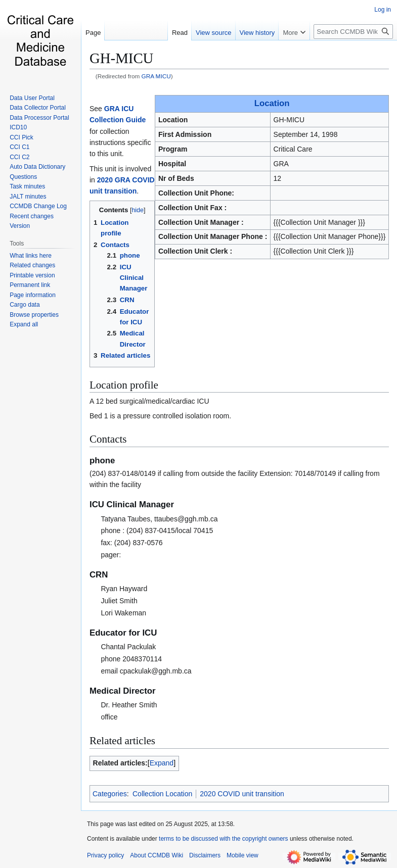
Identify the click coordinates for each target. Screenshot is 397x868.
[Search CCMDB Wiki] (353, 32)
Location (272, 103)
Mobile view (242, 855)
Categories (110, 794)
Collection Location (162, 794)
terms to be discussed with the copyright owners (223, 839)
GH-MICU (121, 58)
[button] (24, 324)
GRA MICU (156, 76)
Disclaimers (205, 855)
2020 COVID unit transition (242, 794)
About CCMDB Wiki (157, 855)
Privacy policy (105, 855)
